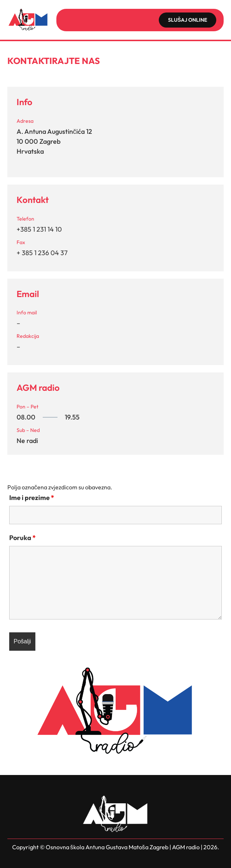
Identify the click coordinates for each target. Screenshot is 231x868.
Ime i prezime (32, 498)
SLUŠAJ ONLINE (188, 20)
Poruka (22, 538)
